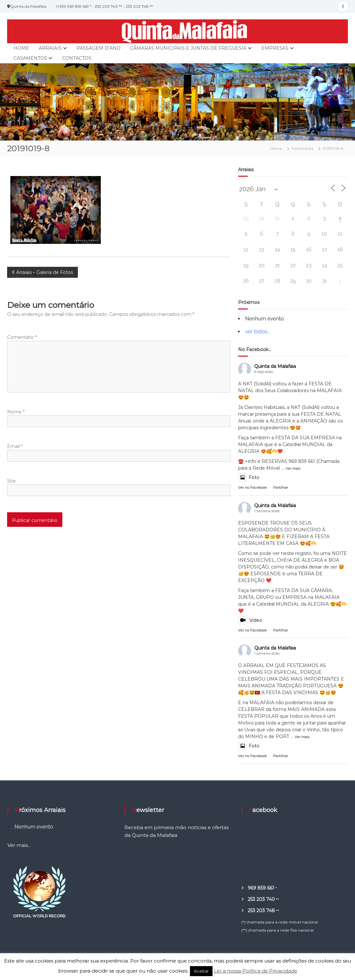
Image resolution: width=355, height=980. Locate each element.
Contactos (77, 58)
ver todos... (258, 332)
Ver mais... (19, 845)
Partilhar (281, 487)
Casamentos (30, 58)
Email (15, 446)
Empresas (275, 48)
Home (21, 48)
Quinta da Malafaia (275, 366)
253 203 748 (261, 911)
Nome (16, 412)
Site (11, 481)
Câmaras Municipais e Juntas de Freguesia (188, 48)
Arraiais (50, 48)
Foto (249, 477)
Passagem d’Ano (99, 48)
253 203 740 (261, 899)
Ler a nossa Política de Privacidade (256, 971)
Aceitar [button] (201, 971)
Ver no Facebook (253, 487)
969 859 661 (261, 888)
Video (250, 620)
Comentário (22, 337)
